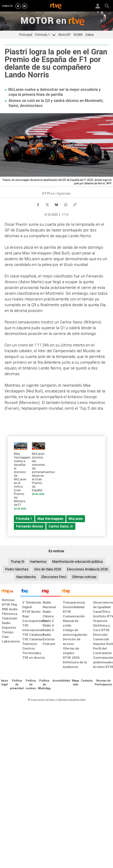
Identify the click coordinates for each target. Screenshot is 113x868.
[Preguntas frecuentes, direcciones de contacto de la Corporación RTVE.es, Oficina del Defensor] (87, 681)
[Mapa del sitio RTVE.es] (75, 683)
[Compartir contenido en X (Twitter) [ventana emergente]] (47, 204)
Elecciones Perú (54, 577)
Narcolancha (26, 577)
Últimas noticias (84, 577)
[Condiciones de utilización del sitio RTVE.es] (5, 683)
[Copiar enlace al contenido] (75, 204)
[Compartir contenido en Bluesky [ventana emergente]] (56, 204)
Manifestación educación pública (77, 562)
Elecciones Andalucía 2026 (88, 569)
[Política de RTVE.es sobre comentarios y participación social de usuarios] (103, 683)
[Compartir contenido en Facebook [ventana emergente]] (38, 204)
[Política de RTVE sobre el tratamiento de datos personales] (17, 685)
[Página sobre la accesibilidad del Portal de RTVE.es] (61, 681)
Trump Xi (17, 562)
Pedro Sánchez (17, 569)
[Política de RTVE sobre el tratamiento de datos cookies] (31, 685)
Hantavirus (38, 562)
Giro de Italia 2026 (48, 569)
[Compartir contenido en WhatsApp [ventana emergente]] (66, 204)
